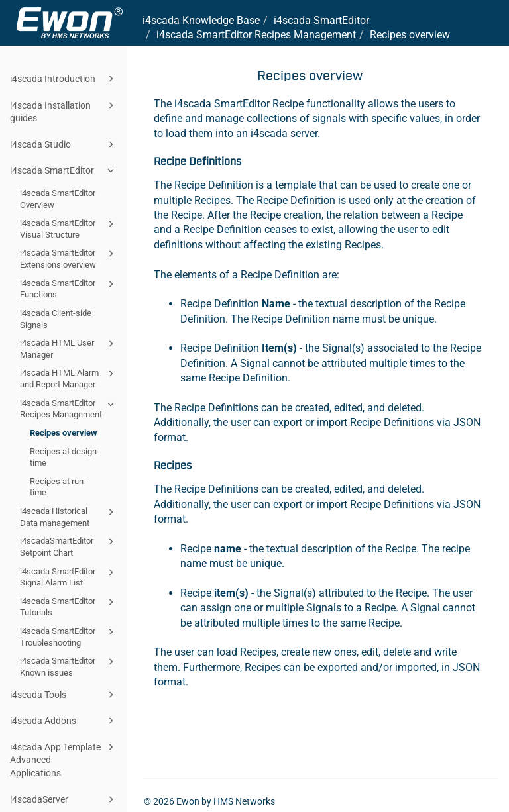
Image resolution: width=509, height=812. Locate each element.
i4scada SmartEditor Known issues (69, 666)
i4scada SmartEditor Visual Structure (69, 228)
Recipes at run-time (58, 487)
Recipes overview (64, 433)
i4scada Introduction (64, 79)
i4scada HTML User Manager (69, 348)
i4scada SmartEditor (64, 170)
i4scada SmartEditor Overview (58, 199)
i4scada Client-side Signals (56, 319)
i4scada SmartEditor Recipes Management (69, 408)
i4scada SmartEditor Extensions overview (69, 258)
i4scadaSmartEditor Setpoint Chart (69, 546)
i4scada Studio (64, 144)
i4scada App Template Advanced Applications (64, 759)
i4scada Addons (64, 721)
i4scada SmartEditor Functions (69, 288)
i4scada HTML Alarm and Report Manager (69, 378)
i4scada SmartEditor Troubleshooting (69, 636)
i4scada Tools (64, 695)
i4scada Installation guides (64, 111)
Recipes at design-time (65, 457)
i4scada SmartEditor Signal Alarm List (69, 577)
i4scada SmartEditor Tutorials (69, 606)
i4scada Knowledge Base (201, 20)
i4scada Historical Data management (69, 516)
